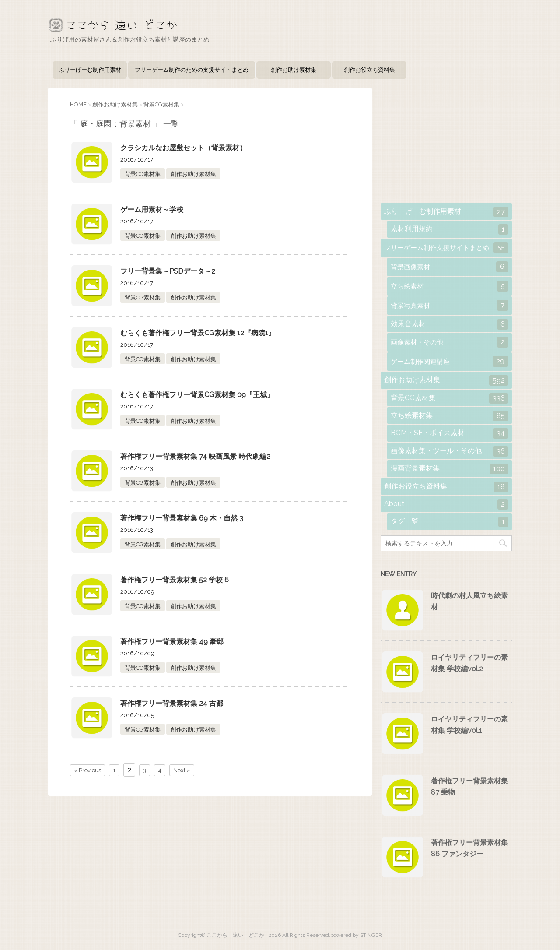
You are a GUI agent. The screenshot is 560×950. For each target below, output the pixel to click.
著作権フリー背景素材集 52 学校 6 (175, 580)
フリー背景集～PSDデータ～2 (168, 271)
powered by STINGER (356, 935)
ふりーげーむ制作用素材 (90, 70)
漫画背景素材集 (450, 469)
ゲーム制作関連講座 (450, 361)
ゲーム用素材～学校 (152, 209)
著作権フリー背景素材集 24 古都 (172, 703)
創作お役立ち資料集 (369, 70)
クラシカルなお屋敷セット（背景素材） (183, 148)
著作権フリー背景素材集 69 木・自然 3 (182, 518)
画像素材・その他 (450, 342)
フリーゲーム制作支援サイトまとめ (446, 248)
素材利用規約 (450, 229)
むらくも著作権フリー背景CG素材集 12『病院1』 (198, 333)
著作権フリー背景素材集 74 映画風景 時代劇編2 (195, 456)
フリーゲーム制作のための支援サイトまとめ (192, 70)
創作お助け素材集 (294, 70)
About (446, 504)
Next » (182, 770)
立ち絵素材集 (450, 416)
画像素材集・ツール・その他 (450, 451)
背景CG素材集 (143, 174)
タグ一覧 (450, 522)
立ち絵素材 (450, 286)
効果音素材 (450, 324)
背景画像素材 (450, 267)
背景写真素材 (450, 305)
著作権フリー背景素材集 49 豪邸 (172, 642)
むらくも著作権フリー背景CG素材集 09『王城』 (197, 395)
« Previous (87, 770)
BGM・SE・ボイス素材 (450, 433)
